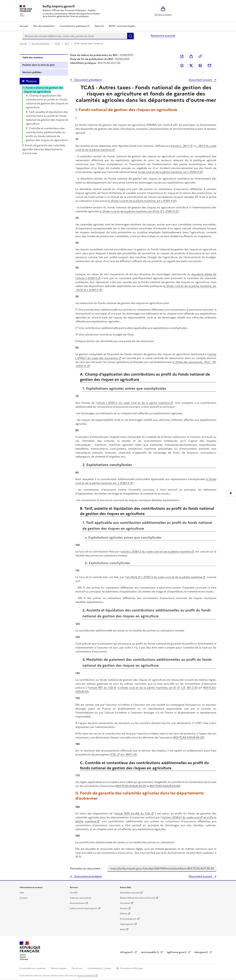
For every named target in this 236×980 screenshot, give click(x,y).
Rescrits (99, 26)
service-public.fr (150, 952)
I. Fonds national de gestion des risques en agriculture (43, 90)
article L (102, 403)
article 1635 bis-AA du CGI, (133, 813)
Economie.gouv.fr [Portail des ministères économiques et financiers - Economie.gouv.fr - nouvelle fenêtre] (128, 919)
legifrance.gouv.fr (177, 952)
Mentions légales (59, 968)
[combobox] (75, 36)
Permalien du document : (86, 868)
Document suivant (201, 80)
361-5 (171, 211)
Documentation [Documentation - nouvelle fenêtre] (77, 903)
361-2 (126, 483)
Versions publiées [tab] (32, 72)
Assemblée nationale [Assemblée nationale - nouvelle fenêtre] (130, 893)
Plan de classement (41, 44)
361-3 (195, 172)
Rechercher (130, 36)
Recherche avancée (163, 36)
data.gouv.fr (202, 952)
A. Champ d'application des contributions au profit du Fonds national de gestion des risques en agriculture (47, 101)
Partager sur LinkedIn (200, 66)
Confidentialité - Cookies (100, 968)
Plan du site (77, 968)
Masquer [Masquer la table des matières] (31, 81)
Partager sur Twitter (191, 66)
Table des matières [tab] (33, 58)
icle (157, 211)
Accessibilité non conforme (33, 968)
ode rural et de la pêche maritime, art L (138, 201)
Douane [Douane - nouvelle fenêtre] (124, 908)
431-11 (82, 366)
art (128, 577)
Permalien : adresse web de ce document (200, 56)
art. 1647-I (127, 754)
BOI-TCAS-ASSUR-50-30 (165, 786)
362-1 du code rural (187, 817)
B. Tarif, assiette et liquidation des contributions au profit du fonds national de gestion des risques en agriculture (47, 118)
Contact (24, 898)
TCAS (57, 44)
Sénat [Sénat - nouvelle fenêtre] (123, 929)
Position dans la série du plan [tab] (39, 65)
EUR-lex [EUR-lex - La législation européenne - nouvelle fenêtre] (124, 914)
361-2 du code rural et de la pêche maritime (140, 403)
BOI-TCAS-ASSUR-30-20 (189, 737)
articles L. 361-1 (180, 146)
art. (209, 362)
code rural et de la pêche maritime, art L (164, 172)
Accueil (24, 26)
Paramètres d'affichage (131, 968)
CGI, (114, 754)
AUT (67, 44)
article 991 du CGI (101, 688)
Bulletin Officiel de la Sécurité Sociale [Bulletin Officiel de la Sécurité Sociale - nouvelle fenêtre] (138, 898)
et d (206, 817)
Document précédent (88, 80)
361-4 (169, 201)
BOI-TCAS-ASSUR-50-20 (131, 786)
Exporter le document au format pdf (182, 56)
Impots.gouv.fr (127, 924)
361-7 (95, 290)
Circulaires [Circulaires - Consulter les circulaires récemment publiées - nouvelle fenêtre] (125, 903)
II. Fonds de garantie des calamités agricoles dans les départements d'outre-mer (44, 149)
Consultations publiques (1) (75, 26)
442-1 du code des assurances (99, 358)
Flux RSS (74, 893)
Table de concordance (81, 898)
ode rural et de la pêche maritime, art (128, 211)
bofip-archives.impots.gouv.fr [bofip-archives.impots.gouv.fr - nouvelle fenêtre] (84, 908)
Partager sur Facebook (182, 66)
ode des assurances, (191, 362)
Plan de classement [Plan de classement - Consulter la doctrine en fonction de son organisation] (44, 26)
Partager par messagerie (209, 66)
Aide (22, 893)
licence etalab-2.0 (86, 976)
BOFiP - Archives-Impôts (122, 26)
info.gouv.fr (127, 952)
